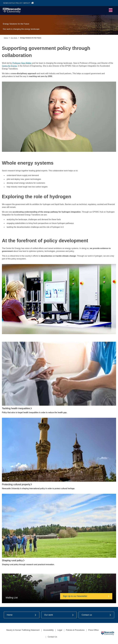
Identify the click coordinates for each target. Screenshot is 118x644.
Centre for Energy (9, 66)
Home (6, 38)
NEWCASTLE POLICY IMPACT (18, 3)
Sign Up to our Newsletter (86, 596)
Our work (59, 615)
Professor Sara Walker (22, 63)
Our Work (14, 38)
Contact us (96, 615)
